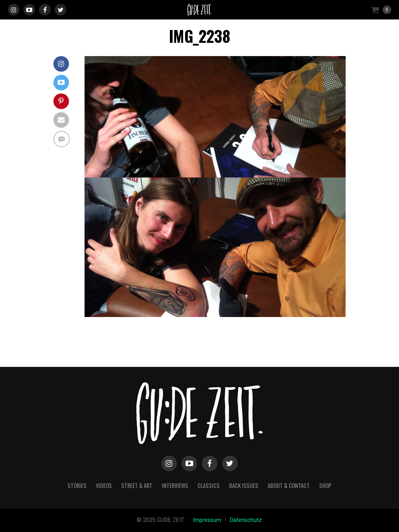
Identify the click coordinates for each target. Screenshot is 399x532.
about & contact (289, 485)
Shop (325, 485)
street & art (137, 485)
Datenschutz (246, 520)
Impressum (208, 520)
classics (209, 485)
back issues (244, 485)
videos (104, 485)
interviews (175, 485)
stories (77, 485)
